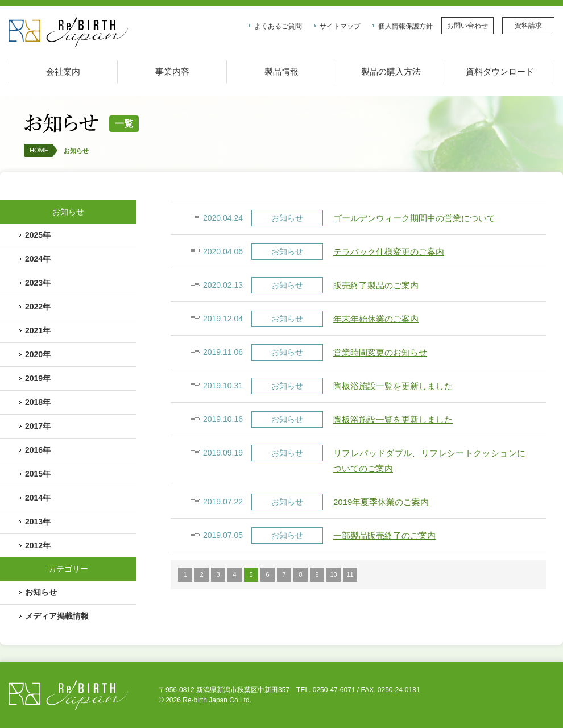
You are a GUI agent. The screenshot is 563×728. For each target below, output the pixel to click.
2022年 (38, 307)
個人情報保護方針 (405, 26)
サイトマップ (340, 26)
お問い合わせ (467, 26)
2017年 (38, 426)
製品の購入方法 (391, 71)
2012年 (38, 545)
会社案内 (63, 71)
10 (333, 574)
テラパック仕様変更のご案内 (389, 252)
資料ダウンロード (500, 71)
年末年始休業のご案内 (376, 319)
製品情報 (281, 71)
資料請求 (528, 26)
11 (350, 574)
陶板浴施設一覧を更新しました (393, 386)
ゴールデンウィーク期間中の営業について (414, 218)
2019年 (38, 378)
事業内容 (172, 71)
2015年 (38, 474)
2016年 (38, 450)
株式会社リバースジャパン (68, 32)
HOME (39, 150)
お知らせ (76, 151)
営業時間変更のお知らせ (380, 352)
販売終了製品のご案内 (376, 285)
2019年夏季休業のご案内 (381, 502)
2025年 (38, 235)
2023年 (38, 283)
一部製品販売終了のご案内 (384, 535)
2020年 (38, 354)
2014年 (38, 498)
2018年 (38, 402)
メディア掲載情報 (57, 616)
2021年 (38, 330)
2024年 (38, 259)
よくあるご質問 (278, 26)
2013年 (38, 522)
